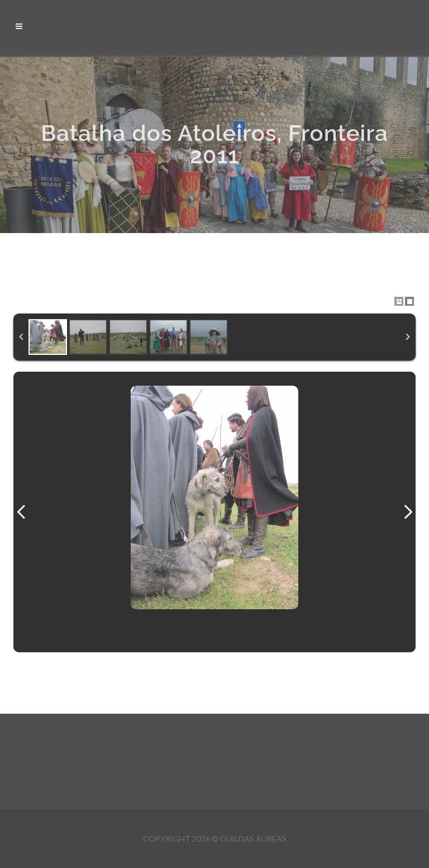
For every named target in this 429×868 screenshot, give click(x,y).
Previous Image (21, 512)
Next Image (408, 512)
